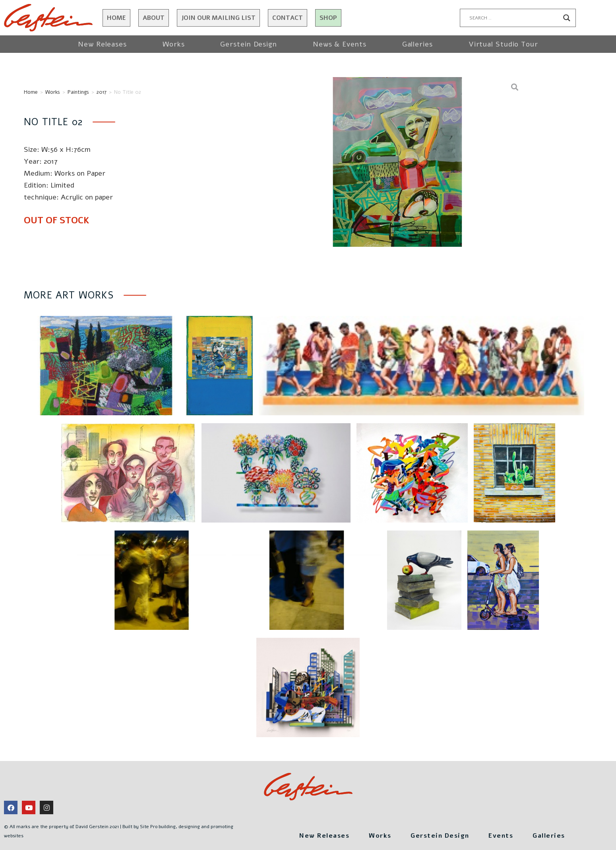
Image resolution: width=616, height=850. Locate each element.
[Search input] (514, 18)
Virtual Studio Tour (503, 44)
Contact (288, 18)
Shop (328, 18)
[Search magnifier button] (567, 18)
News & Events (340, 44)
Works (174, 44)
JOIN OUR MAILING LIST (218, 18)
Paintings (78, 92)
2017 (102, 92)
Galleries (417, 44)
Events (510, 835)
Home (116, 18)
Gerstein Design (249, 44)
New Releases (102, 44)
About (154, 18)
